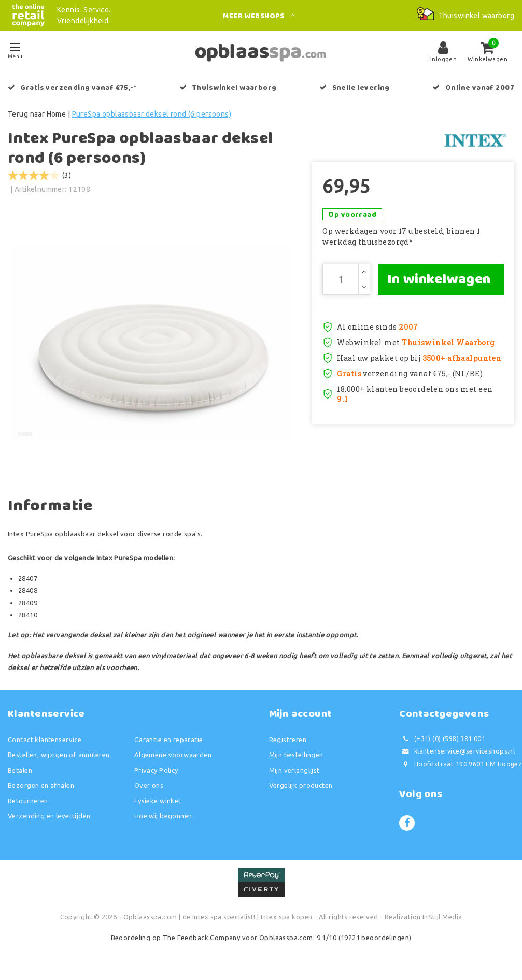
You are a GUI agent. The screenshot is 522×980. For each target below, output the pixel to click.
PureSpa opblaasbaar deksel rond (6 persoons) (152, 114)
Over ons (149, 789)
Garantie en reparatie (169, 743)
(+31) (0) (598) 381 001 (442, 742)
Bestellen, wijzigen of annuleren (59, 758)
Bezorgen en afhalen (41, 789)
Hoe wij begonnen (163, 819)
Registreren (288, 743)
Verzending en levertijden (49, 819)
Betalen (20, 773)
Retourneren (28, 804)
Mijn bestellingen (296, 758)
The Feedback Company (201, 941)
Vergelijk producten (301, 789)
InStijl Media (442, 920)
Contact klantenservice (45, 743)
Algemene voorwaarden (173, 758)
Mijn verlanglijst (294, 773)
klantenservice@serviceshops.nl (457, 755)
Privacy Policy (156, 773)
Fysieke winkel (157, 804)
